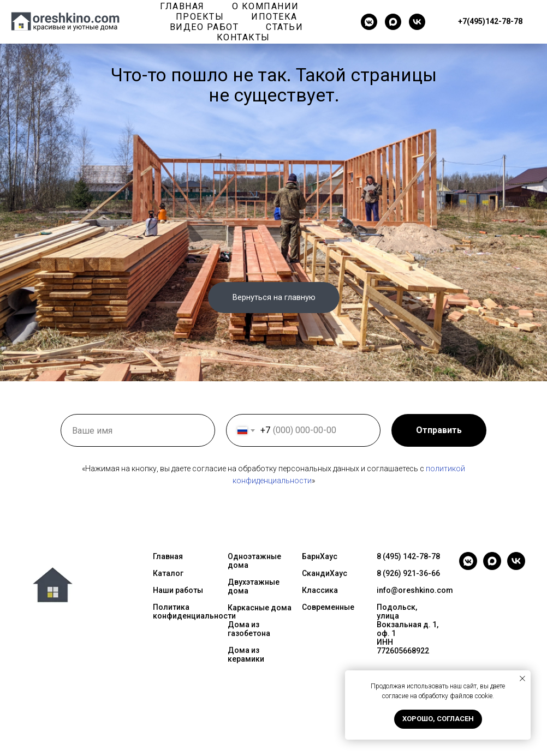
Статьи (284, 27)
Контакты (243, 37)
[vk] (417, 22)
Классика (320, 590)
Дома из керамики (246, 655)
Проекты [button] (200, 17)
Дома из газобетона (249, 629)
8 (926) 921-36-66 (408, 573)
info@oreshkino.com (415, 590)
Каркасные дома (260, 608)
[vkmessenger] (369, 22)
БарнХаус (320, 556)
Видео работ (204, 27)
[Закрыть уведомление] (522, 679)
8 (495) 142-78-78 (408, 556)
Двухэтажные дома (254, 586)
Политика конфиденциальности (194, 611)
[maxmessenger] (393, 22)
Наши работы (178, 590)
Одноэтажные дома (254, 561)
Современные (328, 607)
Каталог (168, 573)
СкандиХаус (325, 573)
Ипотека (274, 17)
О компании (266, 6)
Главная (182, 6)
